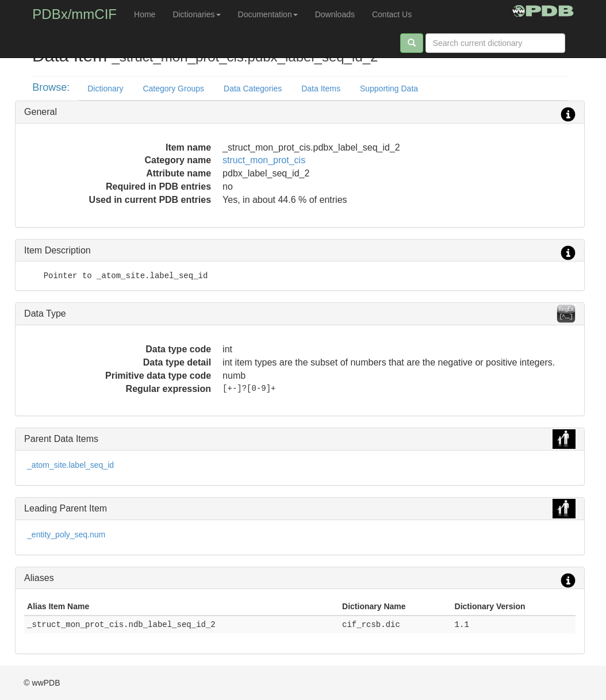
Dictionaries (196, 14)
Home (145, 14)
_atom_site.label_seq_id (70, 465)
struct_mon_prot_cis (264, 160)
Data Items (321, 89)
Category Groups (173, 89)
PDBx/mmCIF (74, 14)
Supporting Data (389, 89)
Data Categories (253, 89)
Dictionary (105, 89)
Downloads (335, 14)
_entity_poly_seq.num (66, 534)
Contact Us (392, 14)
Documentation (268, 14)
